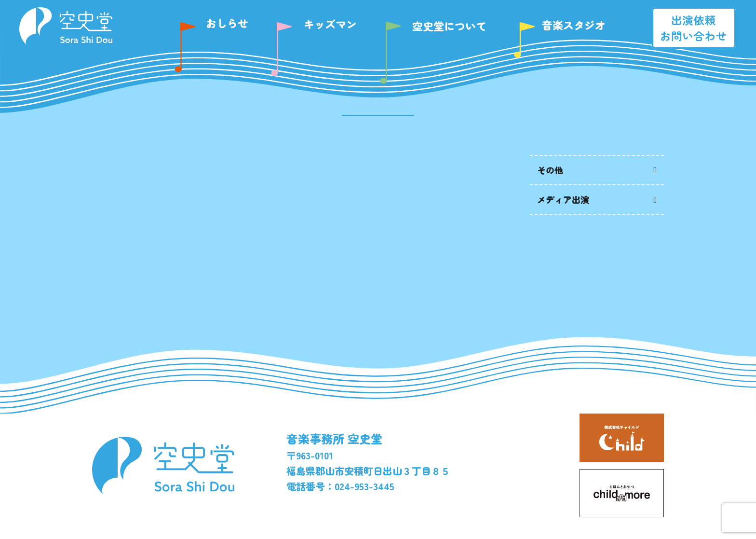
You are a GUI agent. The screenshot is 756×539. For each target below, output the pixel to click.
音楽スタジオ (574, 25)
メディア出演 (563, 199)
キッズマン (330, 24)
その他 (550, 170)
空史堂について (449, 26)
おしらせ (227, 23)
